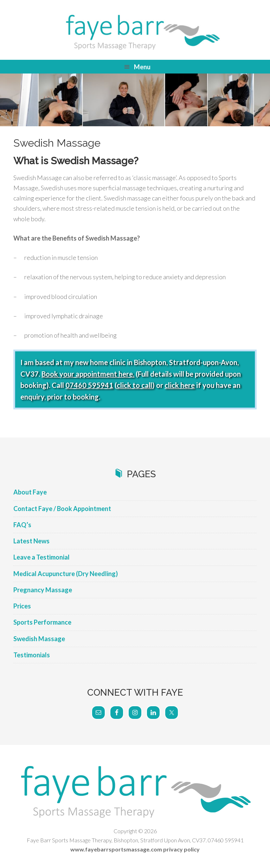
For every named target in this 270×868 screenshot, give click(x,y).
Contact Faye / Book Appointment (62, 509)
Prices (22, 606)
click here (180, 385)
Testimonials (32, 655)
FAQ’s (22, 525)
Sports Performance (42, 622)
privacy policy (181, 849)
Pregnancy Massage (43, 590)
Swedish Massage (39, 639)
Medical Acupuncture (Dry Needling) (66, 574)
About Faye (30, 492)
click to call (134, 385)
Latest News (31, 541)
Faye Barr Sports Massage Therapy (135, 32)
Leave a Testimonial (41, 557)
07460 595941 (89, 385)
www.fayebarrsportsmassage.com (116, 849)
